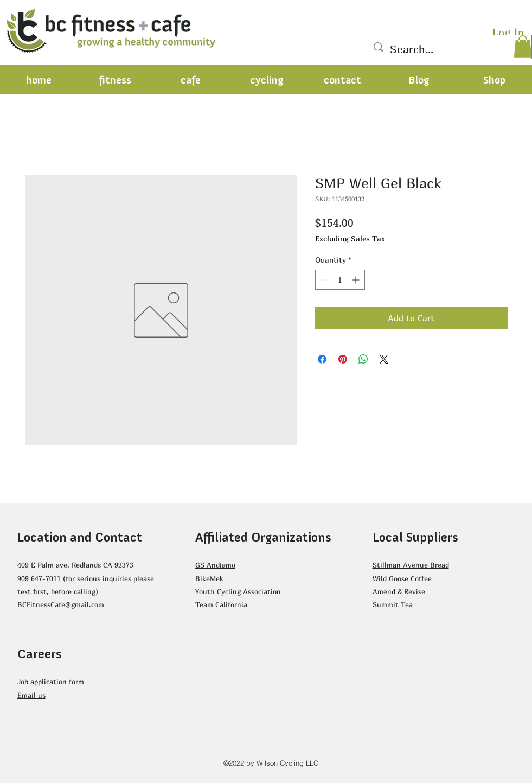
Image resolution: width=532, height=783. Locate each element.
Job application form (51, 682)
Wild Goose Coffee (402, 578)
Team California (221, 604)
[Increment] (357, 280)
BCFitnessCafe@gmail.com (61, 604)
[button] (523, 46)
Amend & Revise (399, 591)
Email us (31, 695)
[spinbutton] (340, 280)
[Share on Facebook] (322, 359)
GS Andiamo (215, 565)
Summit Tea (393, 604)
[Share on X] (384, 359)
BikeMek (209, 578)
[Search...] (449, 49)
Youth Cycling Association (238, 591)
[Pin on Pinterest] (343, 359)
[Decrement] (323, 280)
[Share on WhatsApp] (363, 359)
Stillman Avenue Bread (411, 565)
